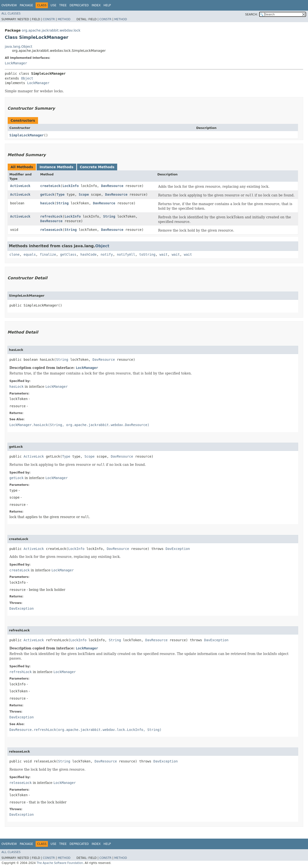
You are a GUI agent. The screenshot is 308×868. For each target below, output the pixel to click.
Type (61, 194)
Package (26, 5)
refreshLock (51, 216)
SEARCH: (252, 14)
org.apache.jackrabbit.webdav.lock (51, 30)
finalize (48, 254)
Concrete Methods (97, 167)
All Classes (11, 13)
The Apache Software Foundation (60, 863)
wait (164, 254)
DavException (178, 549)
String (63, 203)
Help (107, 5)
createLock (50, 186)
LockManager (16, 63)
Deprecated (79, 5)
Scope (84, 194)
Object (27, 78)
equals (30, 254)
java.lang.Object (19, 47)
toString (147, 254)
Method (64, 19)
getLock (47, 194)
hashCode (88, 254)
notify (107, 254)
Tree (63, 5)
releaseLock (51, 230)
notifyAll (126, 254)
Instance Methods (56, 167)
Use (53, 5)
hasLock (47, 203)
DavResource (112, 186)
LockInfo (71, 186)
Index (96, 5)
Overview (9, 5)
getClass (68, 254)
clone (14, 254)
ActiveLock (20, 186)
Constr (49, 19)
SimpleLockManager (27, 135)
